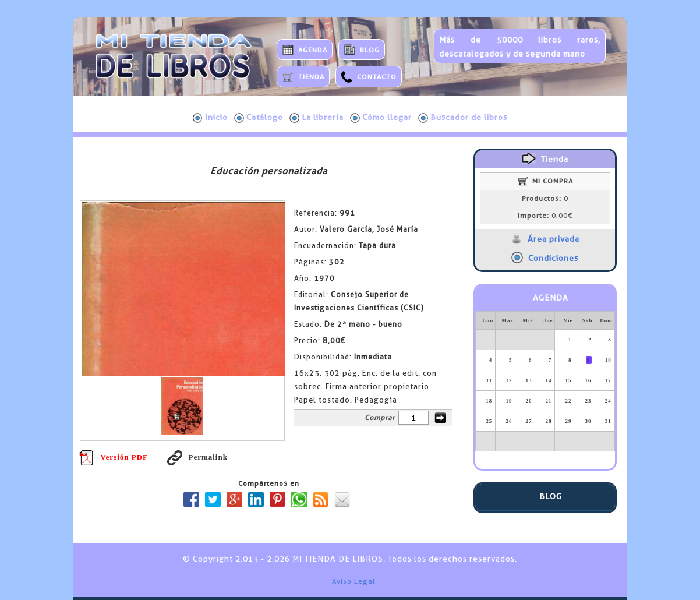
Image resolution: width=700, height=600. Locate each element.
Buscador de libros (463, 118)
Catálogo (259, 118)
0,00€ (545, 216)
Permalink (197, 457)
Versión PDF (114, 457)
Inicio (210, 118)
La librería (317, 118)
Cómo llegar (381, 118)
